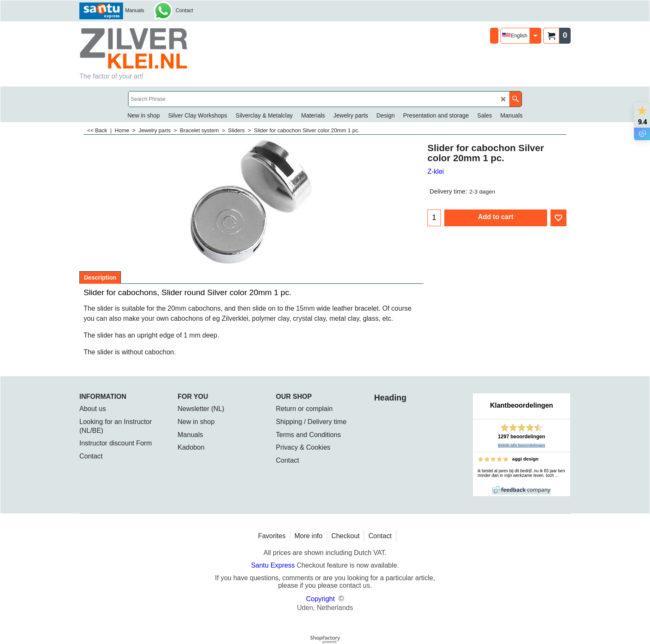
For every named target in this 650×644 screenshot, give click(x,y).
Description (100, 277)
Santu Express (274, 565)
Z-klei (436, 171)
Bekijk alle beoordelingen (522, 445)
